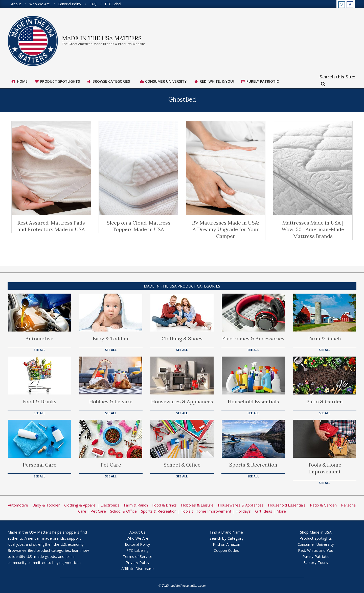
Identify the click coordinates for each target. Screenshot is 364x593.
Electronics (110, 505)
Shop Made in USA (316, 532)
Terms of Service (138, 556)
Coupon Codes (226, 550)
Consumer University (316, 544)
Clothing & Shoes (182, 338)
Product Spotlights (316, 538)
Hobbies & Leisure (111, 401)
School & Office (182, 465)
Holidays (243, 511)
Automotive (39, 338)
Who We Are (138, 538)
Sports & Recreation (253, 465)
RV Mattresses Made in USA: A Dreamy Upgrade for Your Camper (226, 229)
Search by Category (227, 538)
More (281, 511)
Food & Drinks (39, 401)
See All (39, 350)
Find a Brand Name (226, 532)
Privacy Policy (138, 562)
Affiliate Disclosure (138, 568)
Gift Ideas (264, 511)
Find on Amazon (226, 544)
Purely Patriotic (316, 556)
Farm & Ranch (325, 338)
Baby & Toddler (111, 338)
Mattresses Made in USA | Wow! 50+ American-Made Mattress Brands (313, 229)
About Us (138, 532)
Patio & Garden (325, 401)
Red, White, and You (316, 550)
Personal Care (40, 465)
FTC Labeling (138, 550)
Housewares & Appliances (182, 401)
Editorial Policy (138, 544)
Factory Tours (316, 562)
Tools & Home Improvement (325, 468)
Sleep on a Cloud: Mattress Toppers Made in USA (139, 226)
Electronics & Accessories (253, 338)
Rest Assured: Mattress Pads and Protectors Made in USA (51, 226)
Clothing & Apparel (80, 505)
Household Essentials (253, 401)
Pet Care (111, 465)
